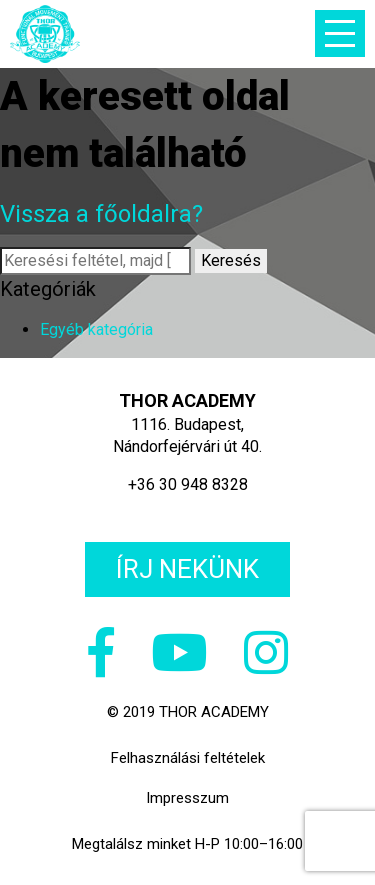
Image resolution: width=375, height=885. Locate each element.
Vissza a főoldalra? (101, 214)
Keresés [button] (231, 260)
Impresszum (187, 798)
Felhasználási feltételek (188, 758)
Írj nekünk (187, 569)
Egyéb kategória (96, 329)
